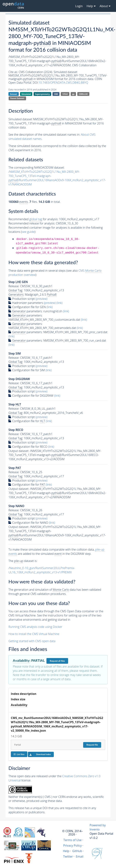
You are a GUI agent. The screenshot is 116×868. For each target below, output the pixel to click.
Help (66, 851)
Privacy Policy (73, 845)
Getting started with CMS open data (32, 641)
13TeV (65, 94)
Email (80, 856)
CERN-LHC (83, 94)
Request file (92, 745)
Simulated (26, 94)
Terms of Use (72, 840)
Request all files (57, 661)
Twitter (68, 856)
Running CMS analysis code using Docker (35, 627)
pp (73, 94)
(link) (59, 303)
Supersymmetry (42, 94)
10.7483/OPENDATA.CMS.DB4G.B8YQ (63, 83)
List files (19, 754)
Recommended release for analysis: (32, 223)
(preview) (42, 299)
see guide (28, 232)
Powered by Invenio (98, 827)
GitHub (77, 851)
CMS (56, 94)
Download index (39, 754)
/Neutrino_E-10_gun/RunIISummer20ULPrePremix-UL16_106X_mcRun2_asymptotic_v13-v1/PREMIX (42, 570)
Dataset (13, 94)
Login (79, 6)
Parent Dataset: (17, 98)
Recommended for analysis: (33, 219)
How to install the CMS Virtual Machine (34, 634)
